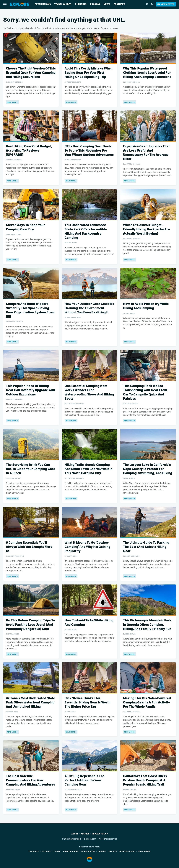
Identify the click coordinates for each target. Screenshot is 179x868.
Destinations (43, 4)
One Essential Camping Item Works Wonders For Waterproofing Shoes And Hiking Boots (89, 392)
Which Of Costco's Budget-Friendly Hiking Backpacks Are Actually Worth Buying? (146, 229)
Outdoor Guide (127, 851)
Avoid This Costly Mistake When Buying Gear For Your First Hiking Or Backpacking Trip (89, 73)
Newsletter (166, 4)
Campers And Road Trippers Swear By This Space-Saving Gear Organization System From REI (30, 310)
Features (119, 4)
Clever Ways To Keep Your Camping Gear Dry (25, 227)
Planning (81, 4)
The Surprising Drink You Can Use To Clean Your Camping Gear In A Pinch (31, 469)
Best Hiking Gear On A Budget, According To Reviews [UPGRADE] (29, 151)
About (75, 834)
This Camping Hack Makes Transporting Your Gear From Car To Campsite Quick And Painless (145, 392)
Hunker (102, 851)
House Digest (88, 851)
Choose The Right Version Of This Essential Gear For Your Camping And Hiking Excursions (31, 73)
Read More (12, 102)
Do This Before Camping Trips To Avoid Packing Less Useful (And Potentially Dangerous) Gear (30, 625)
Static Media (75, 839)
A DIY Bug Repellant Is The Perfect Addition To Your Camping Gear (85, 780)
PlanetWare (144, 851)
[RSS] (152, 4)
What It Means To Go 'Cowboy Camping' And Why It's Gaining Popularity (87, 547)
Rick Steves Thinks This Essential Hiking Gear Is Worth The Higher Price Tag (88, 702)
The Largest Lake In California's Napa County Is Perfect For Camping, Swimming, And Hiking (148, 469)
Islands (113, 851)
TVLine (57, 851)
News (107, 4)
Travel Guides (63, 4)
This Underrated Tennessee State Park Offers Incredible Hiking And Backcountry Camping (86, 231)
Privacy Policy (100, 834)
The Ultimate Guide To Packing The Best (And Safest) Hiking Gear (146, 547)
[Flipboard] (147, 4)
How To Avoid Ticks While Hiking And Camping (89, 622)
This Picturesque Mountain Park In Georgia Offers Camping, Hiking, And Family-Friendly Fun (147, 625)
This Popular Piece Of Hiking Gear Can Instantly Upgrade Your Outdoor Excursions (31, 390)
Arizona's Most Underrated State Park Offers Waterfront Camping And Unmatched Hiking (31, 702)
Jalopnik (46, 851)
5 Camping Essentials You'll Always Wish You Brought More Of (29, 547)
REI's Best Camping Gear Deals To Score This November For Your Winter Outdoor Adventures (89, 151)
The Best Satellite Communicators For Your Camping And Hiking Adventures (30, 780)
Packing (95, 4)
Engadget (34, 851)
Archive (85, 834)
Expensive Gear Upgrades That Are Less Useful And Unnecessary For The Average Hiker (146, 153)
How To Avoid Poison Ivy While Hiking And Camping (146, 306)
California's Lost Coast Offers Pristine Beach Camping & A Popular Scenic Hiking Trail (145, 780)
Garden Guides (71, 851)
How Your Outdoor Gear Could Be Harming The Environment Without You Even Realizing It (89, 308)
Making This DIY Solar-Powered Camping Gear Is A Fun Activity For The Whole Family (147, 702)
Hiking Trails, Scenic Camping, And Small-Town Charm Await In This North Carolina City (89, 469)
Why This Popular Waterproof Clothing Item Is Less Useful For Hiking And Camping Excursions (147, 73)
